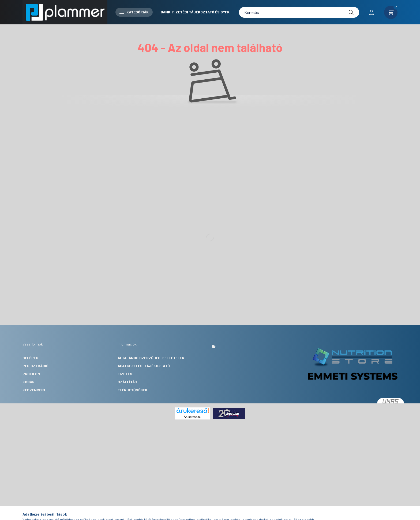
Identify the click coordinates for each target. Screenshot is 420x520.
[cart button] (391, 12)
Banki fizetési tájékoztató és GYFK (195, 12)
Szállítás (127, 382)
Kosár (29, 382)
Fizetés (125, 374)
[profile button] (372, 12)
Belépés (30, 358)
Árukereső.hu (192, 417)
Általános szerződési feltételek (151, 358)
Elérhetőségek (132, 390)
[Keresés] (299, 12)
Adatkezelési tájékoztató (144, 366)
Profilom (31, 374)
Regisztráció (35, 366)
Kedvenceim (34, 390)
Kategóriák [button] (134, 12)
